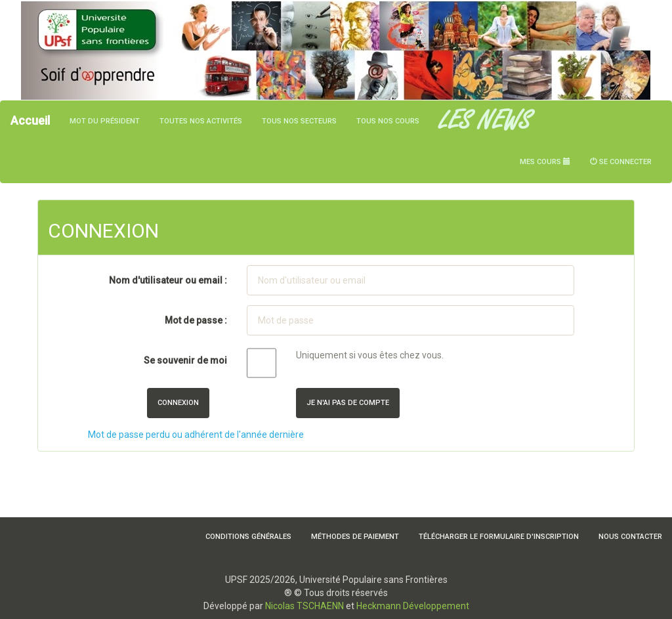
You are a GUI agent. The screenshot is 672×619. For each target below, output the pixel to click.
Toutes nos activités (201, 121)
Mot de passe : (196, 320)
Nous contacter (630, 537)
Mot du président (105, 121)
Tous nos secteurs (299, 121)
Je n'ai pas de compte (348, 403)
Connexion (178, 403)
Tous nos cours (388, 121)
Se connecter (621, 162)
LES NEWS (485, 121)
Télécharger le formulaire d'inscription (499, 537)
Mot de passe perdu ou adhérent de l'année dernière (196, 435)
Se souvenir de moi (185, 360)
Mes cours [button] (545, 162)
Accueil (30, 120)
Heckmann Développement (413, 606)
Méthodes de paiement (355, 537)
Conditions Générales (248, 537)
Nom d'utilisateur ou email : (168, 280)
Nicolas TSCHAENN (304, 606)
